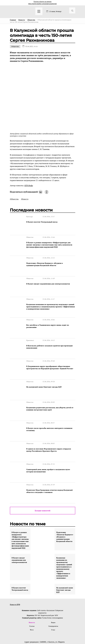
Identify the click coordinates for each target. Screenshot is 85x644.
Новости (32, 581)
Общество (15, 46)
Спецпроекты (53, 585)
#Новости (25, 199)
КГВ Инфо (29, 186)
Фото (32, 589)
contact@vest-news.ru (41, 613)
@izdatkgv (42, 617)
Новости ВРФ (15, 563)
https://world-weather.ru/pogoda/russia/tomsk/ (42, 4)
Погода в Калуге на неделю (42, 2)
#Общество (14, 199)
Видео (53, 581)
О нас (53, 589)
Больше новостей (43, 469)
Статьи (32, 585)
